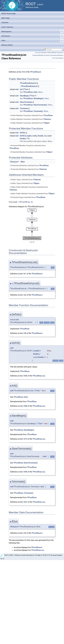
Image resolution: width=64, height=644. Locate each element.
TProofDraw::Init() (30, 92)
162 (25, 295)
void (17, 89)
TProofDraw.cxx (39, 376)
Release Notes (7, 45)
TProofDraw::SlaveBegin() (34, 98)
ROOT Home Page (9, 14)
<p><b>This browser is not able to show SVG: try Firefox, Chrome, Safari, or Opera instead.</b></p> (32, 224)
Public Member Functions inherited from (31, 115)
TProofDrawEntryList (28, 83)
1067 (25, 502)
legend (32, 242)
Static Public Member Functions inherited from (29, 188)
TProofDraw (48, 115)
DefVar (23, 133)
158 (25, 333)
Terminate (24, 108)
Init (21, 89)
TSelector (47, 119)
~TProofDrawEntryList (29, 86)
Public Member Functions (55, 53)
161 (25, 274)
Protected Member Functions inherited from (28, 147)
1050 (25, 376)
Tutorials (5, 23)
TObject (46, 123)
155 (25, 533)
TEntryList (14, 162)
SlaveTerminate (26, 102)
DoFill (22, 136)
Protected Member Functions (41, 55)
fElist (23, 162)
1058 (25, 472)
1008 (25, 406)
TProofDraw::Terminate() (33, 111)
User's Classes (7, 27)
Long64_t (29, 136)
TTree (26, 89)
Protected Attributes (57, 55)
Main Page (6, 18)
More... (41, 92)
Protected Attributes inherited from (29, 165)
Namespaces (33, 32)
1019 (25, 439)
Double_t (41, 136)
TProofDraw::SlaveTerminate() (35, 105)
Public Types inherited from (25, 180)
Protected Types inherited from (27, 197)
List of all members (41, 53)
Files (33, 41)
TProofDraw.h (36, 72)
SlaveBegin (24, 96)
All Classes (33, 36)
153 (23, 72)
